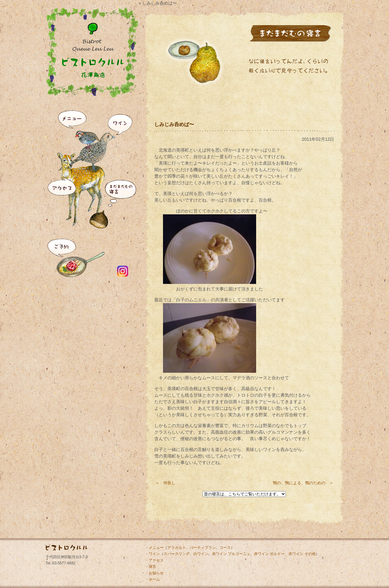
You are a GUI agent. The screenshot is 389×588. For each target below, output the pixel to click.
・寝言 (151, 567)
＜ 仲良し (165, 483)
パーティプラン (203, 548)
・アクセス (154, 560)
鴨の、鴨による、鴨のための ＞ (303, 483)
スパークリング (177, 554)
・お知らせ (154, 573)
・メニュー (154, 548)
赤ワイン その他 (302, 554)
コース (225, 548)
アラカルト (177, 548)
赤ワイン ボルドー (269, 554)
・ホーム (152, 579)
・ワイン (152, 554)
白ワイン (201, 554)
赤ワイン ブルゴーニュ (231, 554)
